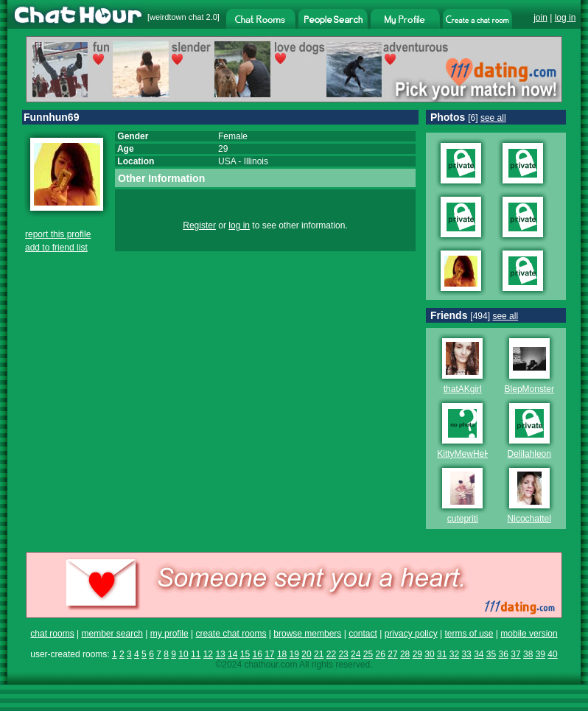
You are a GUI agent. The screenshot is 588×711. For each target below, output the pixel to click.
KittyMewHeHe (466, 454)
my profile (169, 634)
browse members (307, 634)
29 (417, 654)
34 (479, 654)
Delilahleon (529, 454)
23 (343, 654)
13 (220, 654)
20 (306, 654)
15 (245, 654)
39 (540, 654)
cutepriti (463, 519)
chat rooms (52, 634)
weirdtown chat (176, 17)
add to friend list (56, 248)
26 (381, 654)
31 (442, 654)
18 (282, 654)
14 (232, 654)
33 (466, 654)
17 (269, 654)
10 (183, 654)
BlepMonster (529, 389)
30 (429, 654)
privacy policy (411, 634)
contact (363, 634)
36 (504, 654)
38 (528, 654)
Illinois (256, 161)
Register (199, 225)
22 (331, 654)
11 (196, 654)
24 (356, 654)
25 (368, 654)
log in (566, 18)
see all (493, 118)
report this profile (58, 234)
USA (227, 161)
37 (515, 654)
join (540, 18)
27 (392, 654)
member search (112, 634)
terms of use (469, 634)
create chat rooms (231, 634)
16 (257, 654)
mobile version (529, 634)
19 (294, 654)
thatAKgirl (463, 389)
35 (491, 654)
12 (208, 654)
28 (405, 654)
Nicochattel (529, 519)
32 (454, 654)
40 (552, 654)
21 (319, 654)
